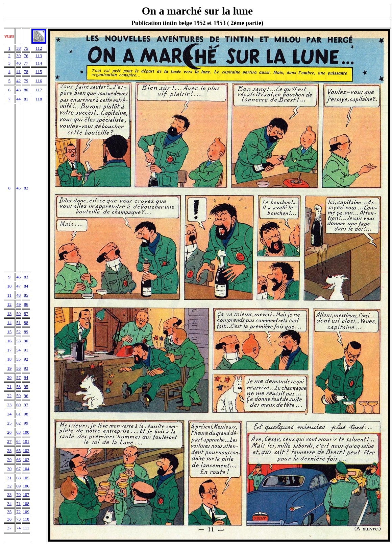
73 (18, 519)
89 (26, 332)
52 (18, 332)
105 (26, 478)
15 (9, 332)
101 (26, 441)
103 (26, 460)
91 (26, 350)
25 (9, 423)
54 (18, 350)
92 (26, 359)
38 (18, 48)
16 (9, 341)
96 (26, 396)
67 (18, 469)
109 (26, 512)
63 (18, 432)
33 (9, 494)
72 (18, 512)
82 (26, 188)
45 (18, 188)
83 (26, 277)
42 (18, 81)
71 (18, 504)
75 (26, 48)
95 (26, 386)
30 (9, 469)
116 (39, 81)
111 (26, 528)
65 (18, 450)
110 (26, 519)
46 (18, 277)
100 (26, 432)
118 (39, 99)
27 (9, 441)
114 (39, 63)
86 (26, 304)
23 (9, 405)
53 (18, 341)
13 (9, 313)
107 (26, 494)
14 (9, 323)
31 (9, 478)
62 (18, 423)
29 (9, 460)
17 (9, 350)
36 (9, 519)
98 (26, 414)
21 (9, 386)
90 (26, 341)
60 (18, 405)
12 (9, 304)
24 (9, 414)
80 (26, 90)
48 (18, 295)
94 (26, 377)
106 (26, 486)
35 (9, 512)
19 (9, 368)
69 (18, 486)
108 (26, 504)
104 (26, 469)
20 (9, 377)
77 (26, 63)
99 (26, 423)
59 (18, 396)
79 (26, 81)
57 (18, 377)
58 (18, 386)
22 (9, 396)
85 (26, 295)
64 (18, 441)
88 (26, 323)
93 (26, 368)
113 (39, 56)
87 (26, 313)
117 (39, 90)
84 (26, 286)
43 (18, 90)
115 (39, 72)
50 (18, 313)
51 (18, 323)
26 (9, 432)
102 (26, 450)
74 (18, 528)
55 (18, 359)
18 (9, 359)
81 (26, 99)
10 (9, 286)
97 (26, 405)
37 (9, 528)
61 (18, 414)
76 (26, 56)
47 (18, 286)
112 (39, 48)
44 (18, 99)
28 (9, 450)
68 (18, 478)
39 (18, 56)
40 (18, 63)
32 (9, 486)
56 (18, 368)
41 (18, 72)
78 (26, 72)
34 (9, 504)
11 (9, 295)
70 (18, 494)
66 (18, 460)
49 (18, 304)
